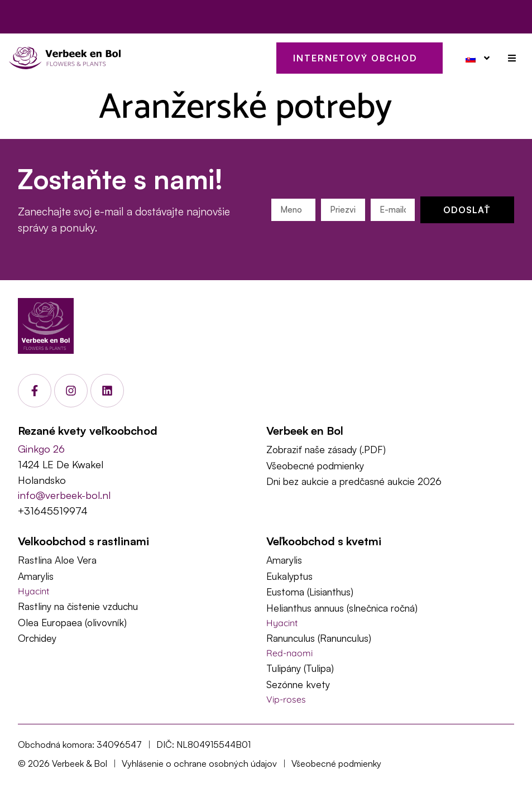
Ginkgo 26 (41, 448)
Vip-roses (286, 699)
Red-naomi (289, 653)
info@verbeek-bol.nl (64, 495)
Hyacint (33, 591)
